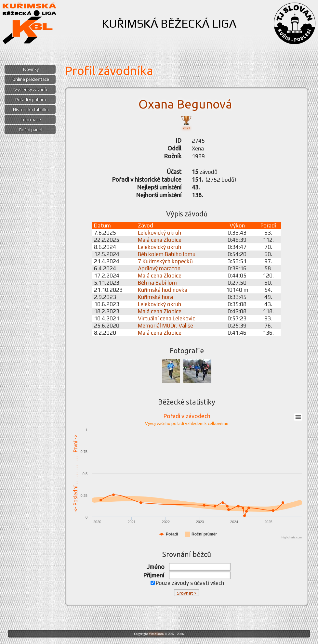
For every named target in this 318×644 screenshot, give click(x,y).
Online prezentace (31, 79)
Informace (31, 120)
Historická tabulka (31, 109)
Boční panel (31, 130)
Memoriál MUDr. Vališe (166, 326)
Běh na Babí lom (157, 283)
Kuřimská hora (155, 297)
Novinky (31, 69)
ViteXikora (156, 634)
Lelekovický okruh (159, 233)
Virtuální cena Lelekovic (166, 318)
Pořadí (268, 225)
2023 (186, 122)
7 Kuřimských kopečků (165, 261)
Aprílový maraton (159, 268)
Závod (146, 225)
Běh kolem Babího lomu (167, 254)
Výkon (237, 225)
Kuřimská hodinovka (163, 290)
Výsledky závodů (31, 89)
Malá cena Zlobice (160, 240)
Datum (102, 225)
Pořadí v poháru (31, 99)
